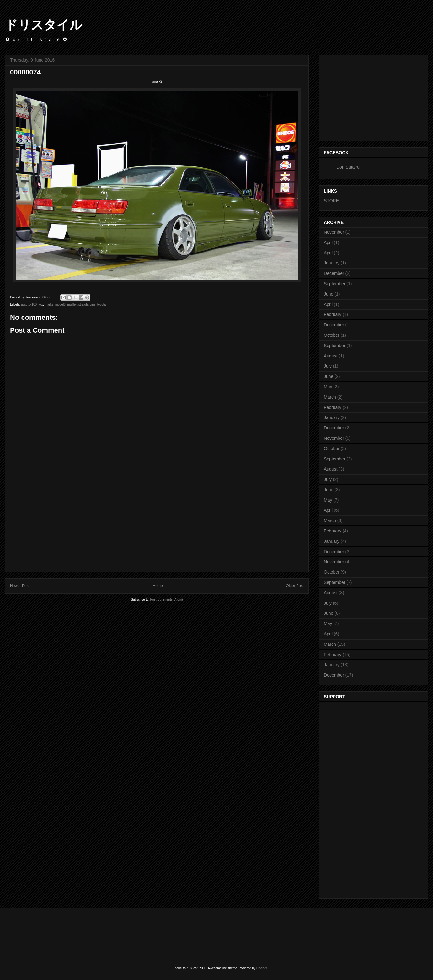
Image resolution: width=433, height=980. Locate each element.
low (41, 305)
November (334, 232)
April (328, 242)
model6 (60, 305)
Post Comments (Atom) (167, 599)
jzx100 (32, 305)
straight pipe (87, 305)
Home (158, 586)
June (329, 294)
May (328, 387)
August (331, 356)
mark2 (49, 305)
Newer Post (20, 586)
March (330, 397)
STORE (331, 201)
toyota (102, 305)
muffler (72, 305)
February (333, 314)
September (334, 284)
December (334, 273)
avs (24, 305)
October (332, 335)
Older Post (295, 586)
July (328, 366)
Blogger (262, 968)
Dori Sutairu (348, 167)
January (332, 263)
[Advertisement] (157, 523)
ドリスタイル (44, 25)
